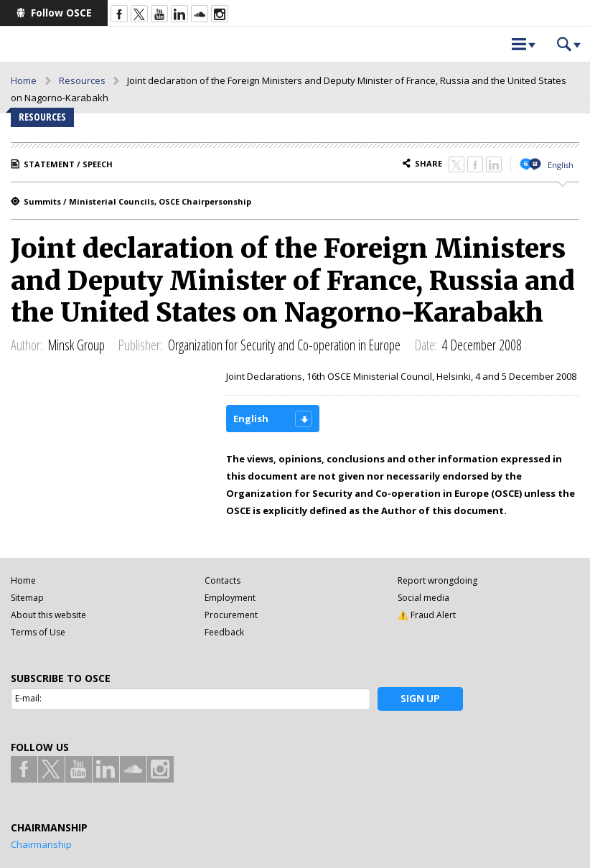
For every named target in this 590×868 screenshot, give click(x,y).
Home (24, 80)
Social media (423, 598)
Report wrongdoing (437, 580)
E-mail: (28, 698)
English (561, 165)
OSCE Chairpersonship (205, 201)
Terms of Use (38, 632)
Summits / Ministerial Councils (89, 201)
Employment (230, 598)
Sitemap (27, 598)
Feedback (224, 632)
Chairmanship (41, 844)
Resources (82, 80)
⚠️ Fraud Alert (427, 615)
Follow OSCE (61, 13)
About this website (48, 615)
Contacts (223, 580)
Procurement (231, 615)
